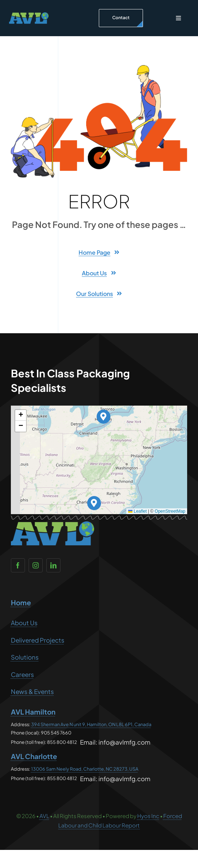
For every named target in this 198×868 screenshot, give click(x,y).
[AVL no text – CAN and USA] (29, 15)
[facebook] (18, 565)
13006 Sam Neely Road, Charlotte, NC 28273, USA (85, 769)
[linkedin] (53, 565)
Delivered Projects (38, 640)
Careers (22, 674)
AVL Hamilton (33, 712)
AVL (44, 816)
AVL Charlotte (34, 756)
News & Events (32, 691)
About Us (24, 623)
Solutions (25, 657)
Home (21, 602)
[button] (104, 417)
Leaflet (137, 511)
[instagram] (36, 565)
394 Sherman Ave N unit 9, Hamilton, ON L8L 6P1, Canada (91, 724)
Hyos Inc (148, 816)
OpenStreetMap (170, 511)
